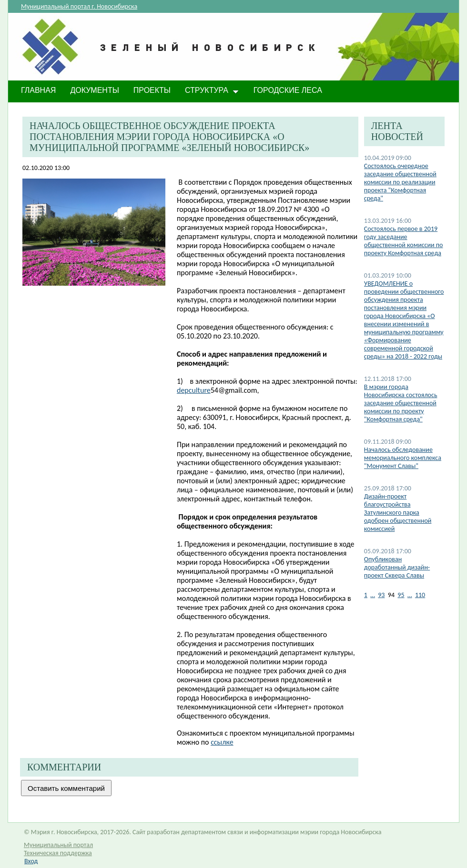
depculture (194, 390)
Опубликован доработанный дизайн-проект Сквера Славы (397, 567)
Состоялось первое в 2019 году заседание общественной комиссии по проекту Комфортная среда (404, 241)
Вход (31, 861)
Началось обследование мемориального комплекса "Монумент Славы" (403, 458)
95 (401, 595)
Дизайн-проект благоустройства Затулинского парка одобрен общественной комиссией (398, 513)
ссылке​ (222, 742)
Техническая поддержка (58, 853)
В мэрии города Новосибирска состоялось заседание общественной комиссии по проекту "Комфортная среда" (401, 403)
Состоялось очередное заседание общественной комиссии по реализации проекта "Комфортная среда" (400, 182)
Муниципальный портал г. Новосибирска (79, 6)
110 (420, 595)
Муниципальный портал (58, 845)
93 (381, 595)
